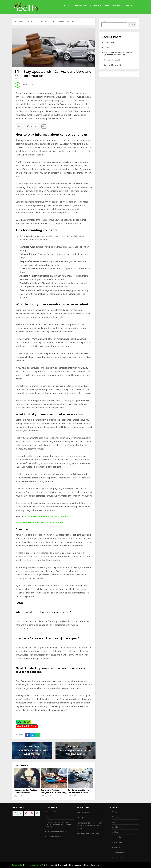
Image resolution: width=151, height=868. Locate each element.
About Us (40, 865)
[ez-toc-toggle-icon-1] (43, 127)
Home (67, 5)
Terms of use (30, 865)
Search (104, 21)
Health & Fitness (82, 5)
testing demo (109, 42)
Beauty (98, 5)
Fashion (115, 832)
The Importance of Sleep (114, 60)
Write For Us (131, 5)
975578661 (23, 722)
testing (107, 47)
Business (115, 817)
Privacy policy (17, 865)
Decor (107, 5)
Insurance (118, 5)
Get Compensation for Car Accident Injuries (79, 791)
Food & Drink (117, 837)
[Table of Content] (44, 127)
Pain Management (119, 852)
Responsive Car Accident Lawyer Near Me (26, 791)
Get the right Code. (27, 726)
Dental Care (116, 827)
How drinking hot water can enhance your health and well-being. (118, 54)
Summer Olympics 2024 (113, 65)
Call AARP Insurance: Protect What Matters (48, 516)
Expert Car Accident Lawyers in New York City (53, 791)
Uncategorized (117, 857)
